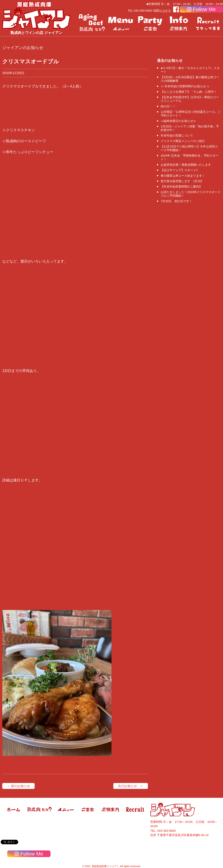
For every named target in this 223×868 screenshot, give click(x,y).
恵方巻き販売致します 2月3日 (181, 181)
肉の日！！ (168, 106)
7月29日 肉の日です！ (176, 201)
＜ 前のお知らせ (18, 786)
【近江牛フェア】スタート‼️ (179, 170)
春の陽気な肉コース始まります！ (183, 176)
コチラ (166, 11)
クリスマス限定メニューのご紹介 (183, 141)
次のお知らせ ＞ (131, 786)
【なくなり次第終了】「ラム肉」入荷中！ (189, 92)
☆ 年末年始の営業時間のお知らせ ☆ (185, 86)
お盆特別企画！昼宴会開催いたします (186, 165)
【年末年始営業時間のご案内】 (181, 187)
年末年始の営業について (177, 136)
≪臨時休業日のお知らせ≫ (178, 121)
